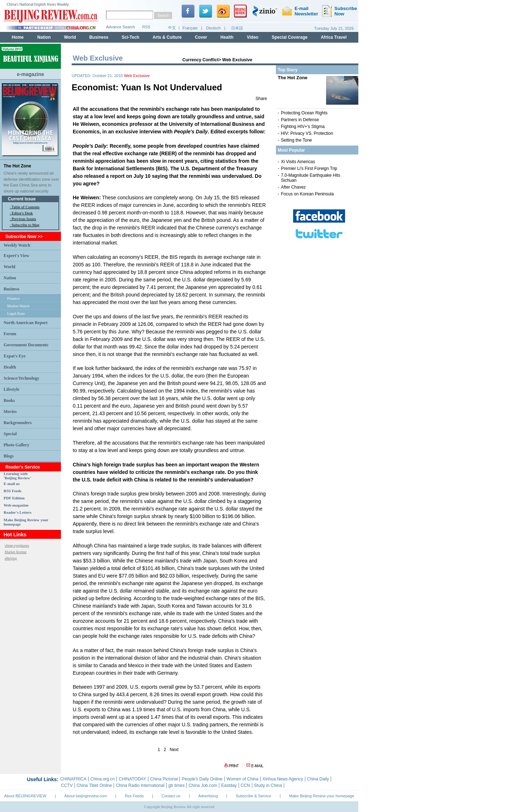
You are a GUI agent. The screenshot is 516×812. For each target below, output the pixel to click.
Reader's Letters (18, 512)
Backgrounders (18, 423)
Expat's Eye (15, 356)
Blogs (9, 456)
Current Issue (22, 199)
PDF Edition (14, 498)
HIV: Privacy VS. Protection (307, 133)
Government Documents (26, 345)
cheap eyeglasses (17, 545)
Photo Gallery (16, 445)
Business (11, 289)
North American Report (26, 323)
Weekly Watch (17, 245)
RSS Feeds (13, 491)
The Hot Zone (17, 166)
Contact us (171, 796)
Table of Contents (25, 207)
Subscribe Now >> (24, 237)
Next (174, 750)
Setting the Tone (297, 140)
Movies (10, 412)
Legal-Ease (16, 313)
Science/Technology (21, 378)
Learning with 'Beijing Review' (17, 476)
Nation (10, 278)
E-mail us (12, 484)
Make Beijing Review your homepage (322, 796)
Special (10, 434)
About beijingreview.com (86, 796)
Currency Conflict (200, 60)
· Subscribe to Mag (25, 225)
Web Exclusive (237, 60)
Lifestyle (11, 389)
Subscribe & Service (254, 796)
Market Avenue (16, 552)
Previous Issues (24, 219)
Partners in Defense (300, 120)
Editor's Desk (22, 213)
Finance (13, 298)
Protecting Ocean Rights (304, 113)
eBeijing (11, 558)
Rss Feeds (134, 796)
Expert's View (16, 256)
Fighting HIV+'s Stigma (303, 127)
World (9, 267)
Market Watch (18, 306)
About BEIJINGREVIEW (25, 796)
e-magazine (30, 74)
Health (10, 367)
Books (9, 400)
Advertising (208, 796)
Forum (10, 334)
